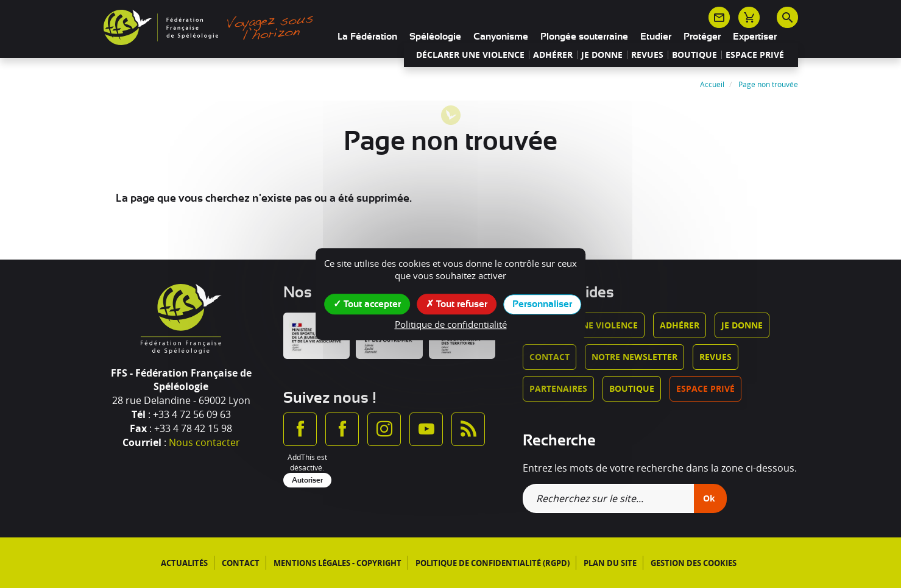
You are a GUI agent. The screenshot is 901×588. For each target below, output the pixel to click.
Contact (549, 357)
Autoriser (307, 480)
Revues (647, 55)
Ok (709, 498)
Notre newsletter (634, 357)
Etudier (656, 37)
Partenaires (558, 388)
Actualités (184, 563)
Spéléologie (435, 37)
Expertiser (755, 37)
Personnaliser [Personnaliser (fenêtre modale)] (542, 304)
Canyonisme (501, 37)
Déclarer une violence (470, 55)
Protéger (702, 37)
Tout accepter (367, 303)
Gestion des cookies (694, 563)
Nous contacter (204, 442)
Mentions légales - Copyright (337, 563)
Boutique (694, 55)
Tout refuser (457, 303)
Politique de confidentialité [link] (451, 324)
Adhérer (553, 55)
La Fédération (367, 37)
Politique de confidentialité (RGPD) (493, 563)
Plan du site (610, 563)
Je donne (602, 55)
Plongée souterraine (584, 37)
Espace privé (755, 55)
